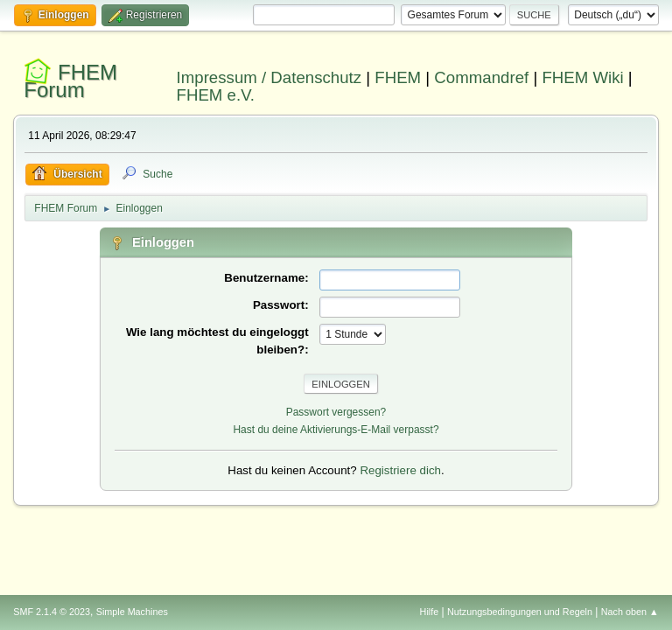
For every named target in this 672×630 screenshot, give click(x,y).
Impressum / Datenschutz (269, 77)
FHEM (398, 77)
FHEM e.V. (216, 95)
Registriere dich (400, 470)
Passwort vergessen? (336, 412)
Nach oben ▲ (630, 612)
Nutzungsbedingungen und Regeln (520, 612)
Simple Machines (132, 612)
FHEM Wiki (582, 77)
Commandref (481, 77)
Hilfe (430, 612)
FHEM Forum (70, 81)
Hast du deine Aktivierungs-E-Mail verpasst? (336, 430)
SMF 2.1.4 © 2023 (52, 612)
